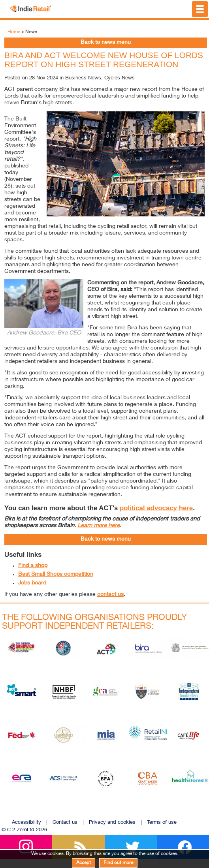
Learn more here (99, 526)
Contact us (65, 823)
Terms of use (162, 823)
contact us (110, 595)
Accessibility (26, 823)
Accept (84, 863)
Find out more (118, 863)
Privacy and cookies (112, 823)
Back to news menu (106, 43)
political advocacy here (156, 508)
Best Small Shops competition (56, 575)
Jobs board (32, 583)
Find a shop (33, 566)
